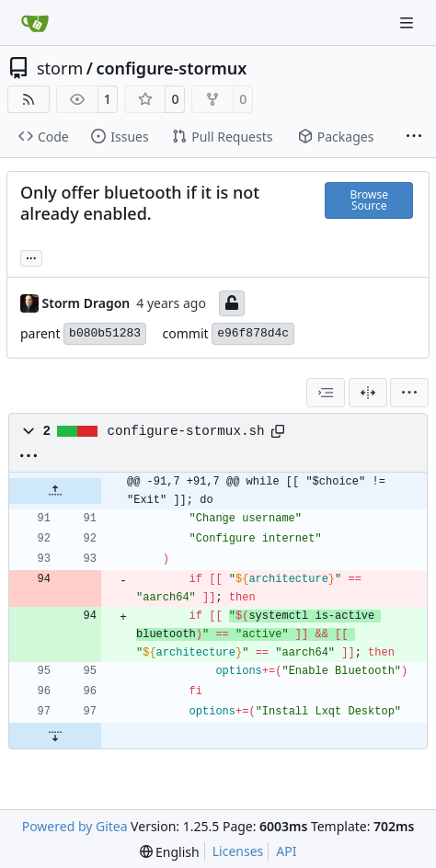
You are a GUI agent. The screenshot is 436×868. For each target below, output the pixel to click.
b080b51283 (105, 333)
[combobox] (326, 393)
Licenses (238, 851)
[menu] (409, 393)
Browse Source (368, 200)
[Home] (35, 23)
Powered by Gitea (75, 826)
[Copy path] (278, 431)
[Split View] (368, 393)
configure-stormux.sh (186, 431)
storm (60, 68)
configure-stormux (171, 68)
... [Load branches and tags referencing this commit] (31, 257)
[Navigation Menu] (408, 23)
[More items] (414, 137)
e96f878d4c (253, 333)
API (286, 851)
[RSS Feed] (29, 99)
